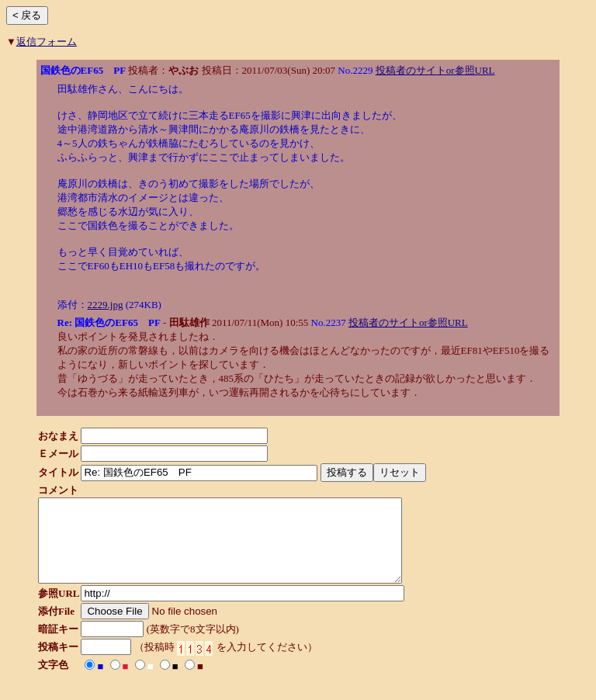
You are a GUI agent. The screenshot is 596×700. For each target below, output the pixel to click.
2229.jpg (106, 305)
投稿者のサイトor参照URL (435, 70)
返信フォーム (47, 42)
